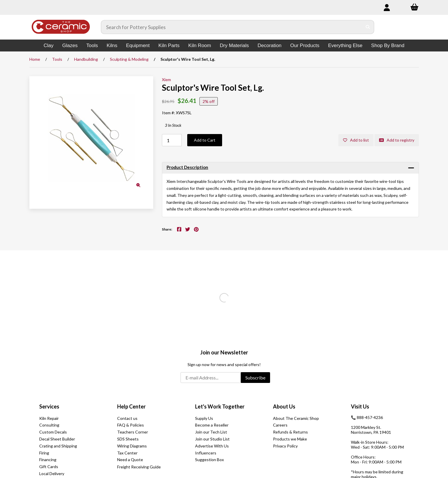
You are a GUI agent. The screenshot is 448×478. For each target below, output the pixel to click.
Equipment (138, 46)
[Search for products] (232, 27)
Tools (92, 46)
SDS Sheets (128, 439)
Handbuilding (86, 59)
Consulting (49, 425)
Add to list (356, 140)
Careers (280, 425)
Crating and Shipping (58, 446)
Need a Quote (130, 460)
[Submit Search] (368, 27)
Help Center (131, 406)
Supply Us (204, 418)
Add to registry (397, 140)
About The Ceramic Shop (296, 418)
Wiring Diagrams (132, 446)
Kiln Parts (169, 46)
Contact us (127, 418)
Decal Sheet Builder (57, 439)
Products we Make (290, 439)
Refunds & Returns (290, 432)
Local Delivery (52, 473)
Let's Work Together (220, 406)
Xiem (166, 80)
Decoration (269, 46)
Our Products (305, 46)
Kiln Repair (49, 418)
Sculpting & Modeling (129, 59)
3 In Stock (173, 125)
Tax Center (127, 453)
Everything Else (345, 46)
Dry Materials (234, 46)
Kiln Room (200, 46)
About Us (284, 406)
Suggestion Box (209, 460)
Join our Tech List (211, 432)
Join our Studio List (212, 439)
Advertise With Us (212, 446)
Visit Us (360, 406)
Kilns (112, 46)
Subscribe (255, 378)
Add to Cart (205, 140)
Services (49, 406)
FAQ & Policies (131, 425)
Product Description (187, 167)
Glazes (70, 46)
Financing (48, 460)
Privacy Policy (285, 446)
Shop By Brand (388, 46)
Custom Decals (53, 432)
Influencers (206, 453)
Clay (49, 46)
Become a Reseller (212, 425)
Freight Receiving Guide (139, 467)
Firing (44, 453)
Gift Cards (49, 467)
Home (35, 59)
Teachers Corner (133, 432)
